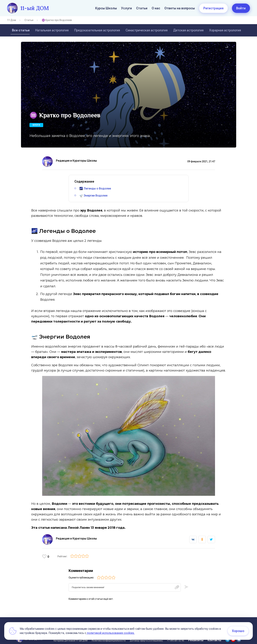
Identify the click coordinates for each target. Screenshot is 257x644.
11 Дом (12, 20)
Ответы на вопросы (180, 8)
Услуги (127, 8)
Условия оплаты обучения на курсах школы (120, 620)
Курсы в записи (165, 620)
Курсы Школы (106, 8)
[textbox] (125, 583)
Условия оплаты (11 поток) (199, 620)
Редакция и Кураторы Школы (76, 161)
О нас (156, 8)
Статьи (142, 8)
